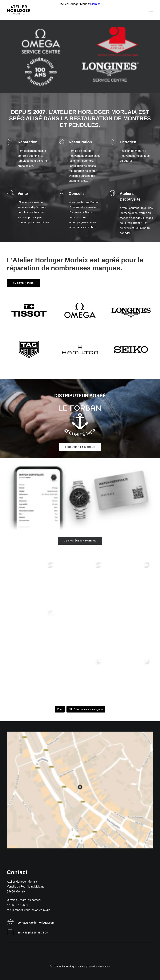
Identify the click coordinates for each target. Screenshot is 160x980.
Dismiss (95, 4)
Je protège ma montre (80, 541)
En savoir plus (23, 283)
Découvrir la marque (80, 447)
